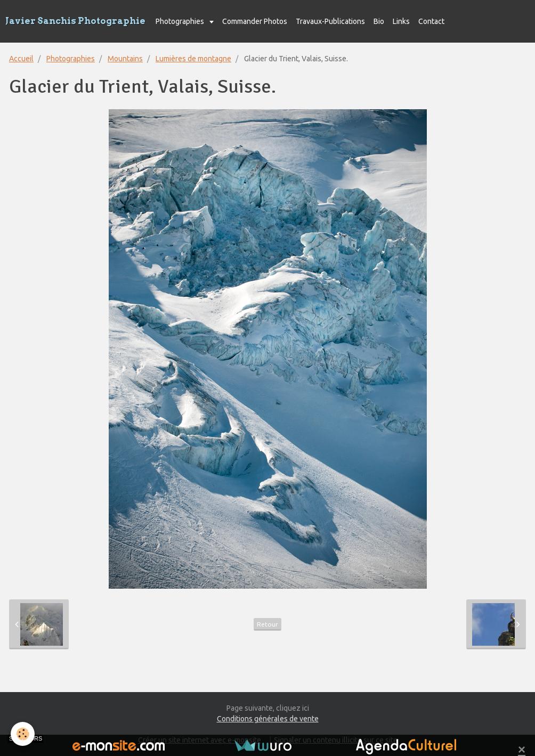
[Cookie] (23, 734)
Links (401, 21)
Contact (431, 21)
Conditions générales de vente (268, 719)
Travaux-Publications (330, 21)
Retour (267, 624)
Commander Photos (255, 21)
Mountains (125, 59)
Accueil (21, 59)
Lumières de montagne (193, 59)
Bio (379, 21)
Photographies (181, 21)
